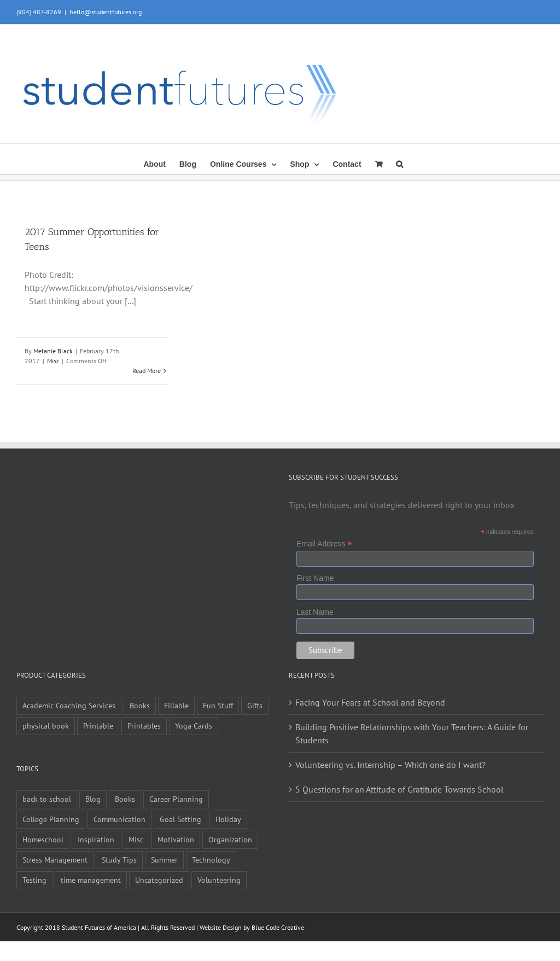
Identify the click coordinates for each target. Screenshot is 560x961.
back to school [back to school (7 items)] (47, 799)
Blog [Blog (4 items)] (93, 799)
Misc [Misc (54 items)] (136, 839)
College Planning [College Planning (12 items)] (51, 819)
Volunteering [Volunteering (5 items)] (219, 880)
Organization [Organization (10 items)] (230, 839)
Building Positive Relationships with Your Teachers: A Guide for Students (412, 733)
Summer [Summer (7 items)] (164, 860)
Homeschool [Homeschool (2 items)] (43, 839)
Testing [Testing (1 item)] (34, 880)
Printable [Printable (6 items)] (98, 726)
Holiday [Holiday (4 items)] (228, 819)
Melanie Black (53, 351)
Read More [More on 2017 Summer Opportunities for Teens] (147, 371)
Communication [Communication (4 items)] (119, 819)
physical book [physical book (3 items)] (46, 726)
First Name (315, 578)
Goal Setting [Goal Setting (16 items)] (180, 819)
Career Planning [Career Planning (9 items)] (176, 799)
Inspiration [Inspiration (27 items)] (96, 839)
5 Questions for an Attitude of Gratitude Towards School (399, 789)
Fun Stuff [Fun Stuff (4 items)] (218, 705)
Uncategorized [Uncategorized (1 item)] (159, 880)
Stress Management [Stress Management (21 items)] (55, 860)
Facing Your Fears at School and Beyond (370, 702)
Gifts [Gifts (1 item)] (255, 705)
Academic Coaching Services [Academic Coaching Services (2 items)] (69, 705)
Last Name (315, 612)
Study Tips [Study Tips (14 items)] (119, 860)
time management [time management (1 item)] (91, 880)
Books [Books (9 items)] (140, 705)
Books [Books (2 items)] (125, 799)
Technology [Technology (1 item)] (211, 860)
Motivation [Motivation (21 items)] (176, 839)
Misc (53, 361)
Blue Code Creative (278, 927)
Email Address (324, 544)
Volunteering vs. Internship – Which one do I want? (390, 765)
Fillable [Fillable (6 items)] (176, 705)
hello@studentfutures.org (106, 12)
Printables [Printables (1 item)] (144, 726)
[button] (399, 163)
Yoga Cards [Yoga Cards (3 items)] (194, 726)
